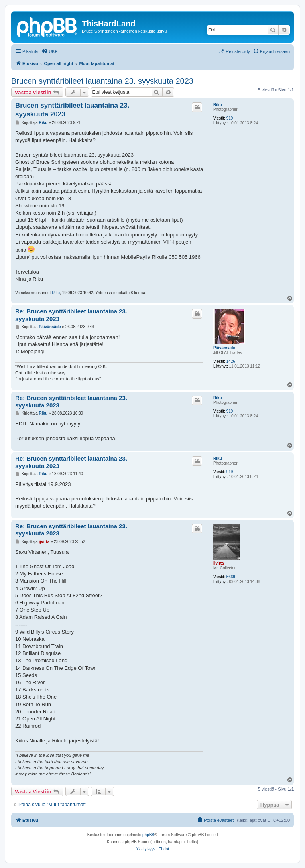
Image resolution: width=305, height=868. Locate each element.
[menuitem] (50, 51)
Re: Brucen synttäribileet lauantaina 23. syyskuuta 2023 (71, 315)
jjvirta (219, 563)
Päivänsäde (224, 348)
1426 (231, 361)
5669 (231, 577)
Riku (218, 105)
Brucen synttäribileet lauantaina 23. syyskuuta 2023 (102, 81)
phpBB (148, 835)
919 (230, 118)
